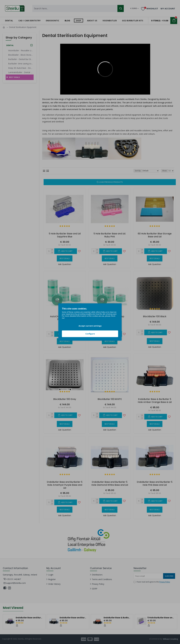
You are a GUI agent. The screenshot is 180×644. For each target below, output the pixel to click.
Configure (90, 334)
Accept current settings (90, 326)
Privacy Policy (70, 318)
